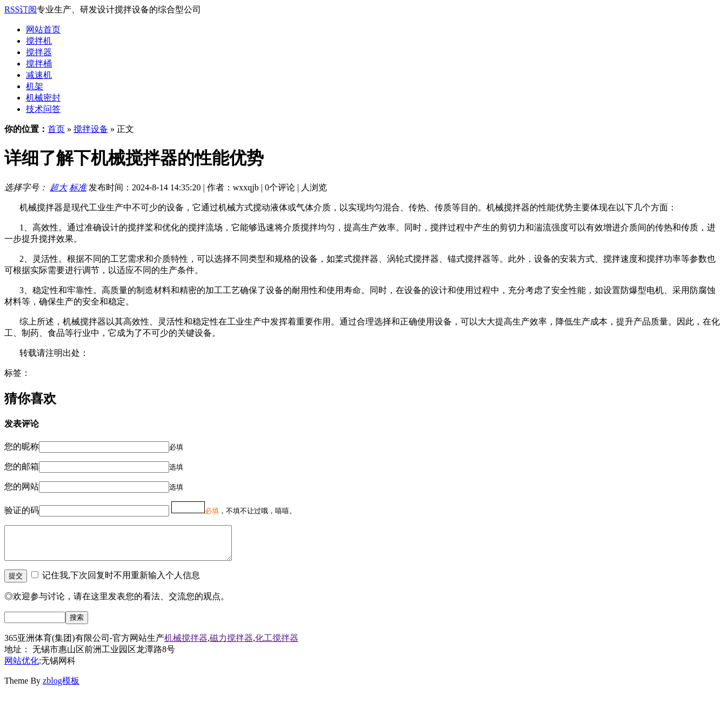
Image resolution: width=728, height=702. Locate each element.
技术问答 (43, 109)
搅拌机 (39, 41)
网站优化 (22, 667)
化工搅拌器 (277, 644)
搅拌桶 (39, 64)
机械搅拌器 (186, 644)
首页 (56, 129)
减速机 (39, 75)
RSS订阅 (21, 9)
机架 (35, 86)
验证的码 (22, 510)
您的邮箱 (22, 466)
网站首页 (43, 29)
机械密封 (43, 98)
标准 (78, 187)
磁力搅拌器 (231, 644)
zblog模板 (61, 687)
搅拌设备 (91, 129)
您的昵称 (22, 446)
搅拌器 (39, 52)
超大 (58, 187)
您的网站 (22, 486)
